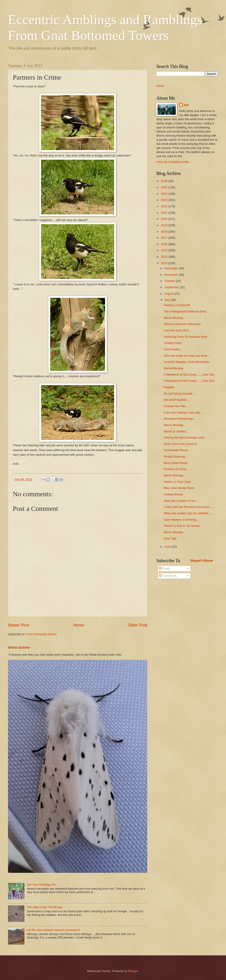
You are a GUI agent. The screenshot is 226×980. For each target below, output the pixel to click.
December (172, 268)
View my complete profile (173, 162)
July (167, 300)
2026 (165, 181)
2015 (165, 250)
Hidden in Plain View (177, 482)
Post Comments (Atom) (41, 634)
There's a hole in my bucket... (183, 526)
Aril (186, 105)
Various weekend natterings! (182, 324)
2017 (165, 238)
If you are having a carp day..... (184, 412)
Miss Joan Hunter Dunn (179, 488)
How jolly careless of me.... (181, 501)
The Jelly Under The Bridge (45, 907)
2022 (165, 206)
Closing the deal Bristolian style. (185, 438)
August (169, 294)
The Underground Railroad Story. (185, 311)
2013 (165, 263)
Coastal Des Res (175, 406)
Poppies (169, 387)
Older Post (138, 625)
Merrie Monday (173, 318)
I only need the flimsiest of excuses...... (189, 507)
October (170, 281)
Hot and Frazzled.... (176, 400)
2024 (165, 194)
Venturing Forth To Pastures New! (186, 337)
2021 (165, 213)
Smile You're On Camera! (180, 444)
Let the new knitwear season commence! (53, 930)
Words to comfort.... (176, 431)
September (172, 287)
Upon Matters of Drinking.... (182, 520)
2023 (165, 200)
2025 (165, 187)
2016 (165, 244)
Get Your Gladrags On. (42, 885)
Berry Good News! (176, 463)
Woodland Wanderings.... (180, 419)
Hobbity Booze (173, 494)
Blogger (133, 971)
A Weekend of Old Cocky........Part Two (189, 375)
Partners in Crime (175, 469)
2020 (165, 219)
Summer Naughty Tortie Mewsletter (187, 362)
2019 (165, 225)
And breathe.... (173, 349)
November (172, 275)
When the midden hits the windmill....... (189, 513)
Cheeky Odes (173, 343)
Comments (168, 576)
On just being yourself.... (180, 394)
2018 (165, 232)
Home (79, 625)
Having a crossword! (177, 305)
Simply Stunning (174, 456)
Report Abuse (202, 560)
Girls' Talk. (170, 539)
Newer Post (19, 625)
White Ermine (19, 647)
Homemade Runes (176, 450)
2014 (165, 257)
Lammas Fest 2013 (176, 330)
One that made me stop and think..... (187, 356)
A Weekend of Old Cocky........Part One (189, 381)
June (168, 547)
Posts (164, 568)
